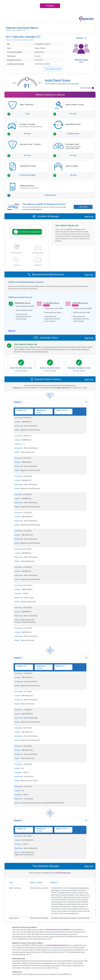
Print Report (50, 6)
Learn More (83, 207)
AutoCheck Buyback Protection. (58, 945)
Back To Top (89, 217)
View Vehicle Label (53, 69)
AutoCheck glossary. (64, 873)
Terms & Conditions (35, 209)
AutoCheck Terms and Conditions (58, 930)
